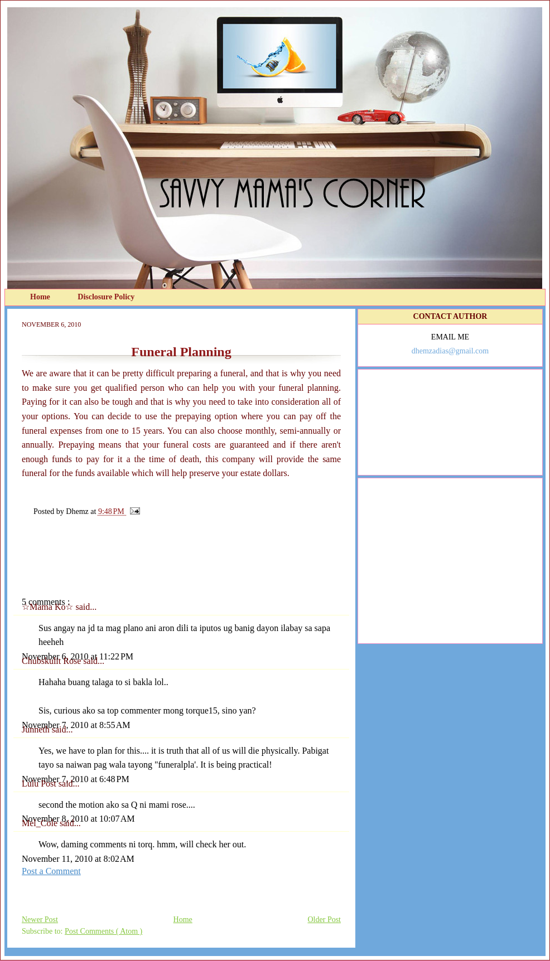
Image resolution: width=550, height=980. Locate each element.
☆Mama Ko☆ (49, 607)
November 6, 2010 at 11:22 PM (78, 656)
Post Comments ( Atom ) (103, 931)
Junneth (37, 729)
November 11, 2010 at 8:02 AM (78, 859)
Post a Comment (51, 871)
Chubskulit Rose (52, 661)
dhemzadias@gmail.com (450, 351)
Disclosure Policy (106, 297)
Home (41, 297)
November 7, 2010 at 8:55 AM (76, 725)
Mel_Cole (41, 823)
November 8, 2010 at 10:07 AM (78, 819)
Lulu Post (40, 783)
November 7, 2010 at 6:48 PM (76, 779)
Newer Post (40, 920)
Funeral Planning (181, 352)
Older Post (325, 920)
